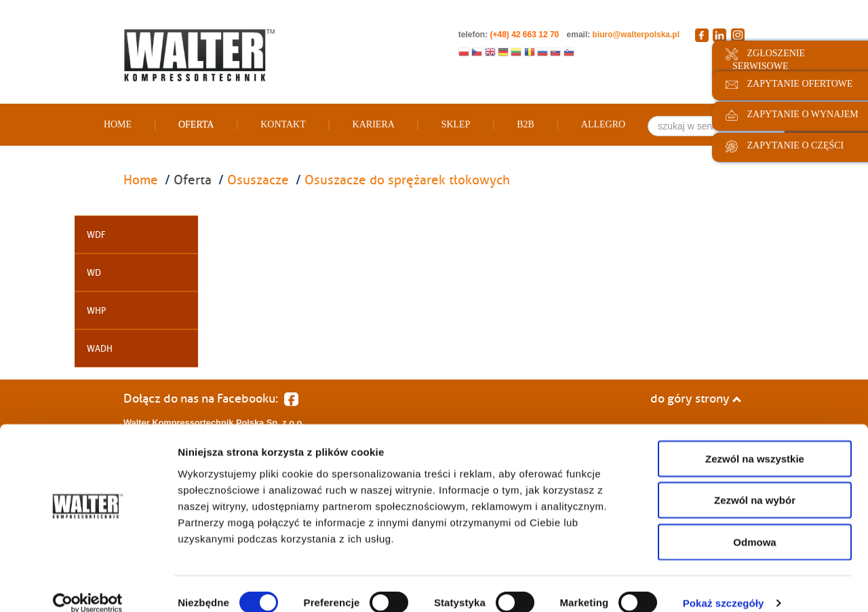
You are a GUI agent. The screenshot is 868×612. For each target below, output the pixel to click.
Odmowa (754, 524)
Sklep (456, 124)
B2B (526, 124)
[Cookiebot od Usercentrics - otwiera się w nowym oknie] (88, 586)
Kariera (374, 124)
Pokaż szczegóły (724, 585)
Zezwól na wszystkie (755, 441)
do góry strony (696, 399)
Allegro (603, 124)
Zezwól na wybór (755, 483)
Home (118, 124)
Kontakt (283, 124)
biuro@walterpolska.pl (636, 35)
